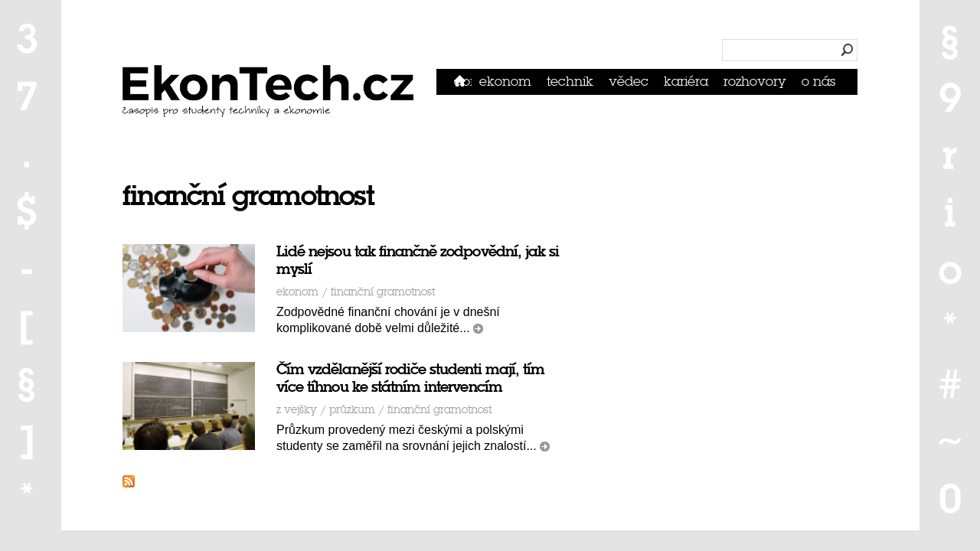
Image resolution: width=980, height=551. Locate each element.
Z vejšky (297, 410)
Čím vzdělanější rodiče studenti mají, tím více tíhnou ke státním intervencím (410, 378)
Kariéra (686, 82)
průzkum (352, 410)
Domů (463, 82)
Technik (570, 82)
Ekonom (505, 82)
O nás (818, 82)
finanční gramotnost (383, 292)
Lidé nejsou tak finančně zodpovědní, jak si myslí (418, 260)
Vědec (629, 82)
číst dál (478, 329)
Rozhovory (755, 82)
